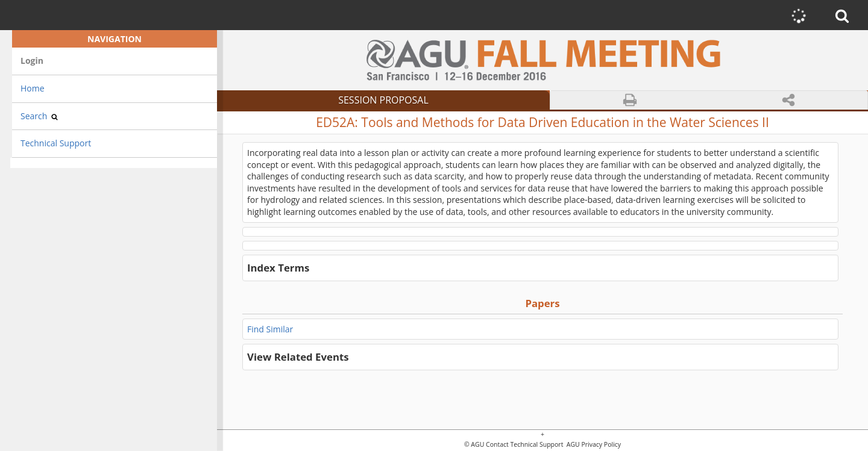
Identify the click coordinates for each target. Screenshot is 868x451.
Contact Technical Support (524, 445)
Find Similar (270, 329)
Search (39, 116)
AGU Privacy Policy (593, 445)
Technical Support (56, 143)
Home (33, 88)
